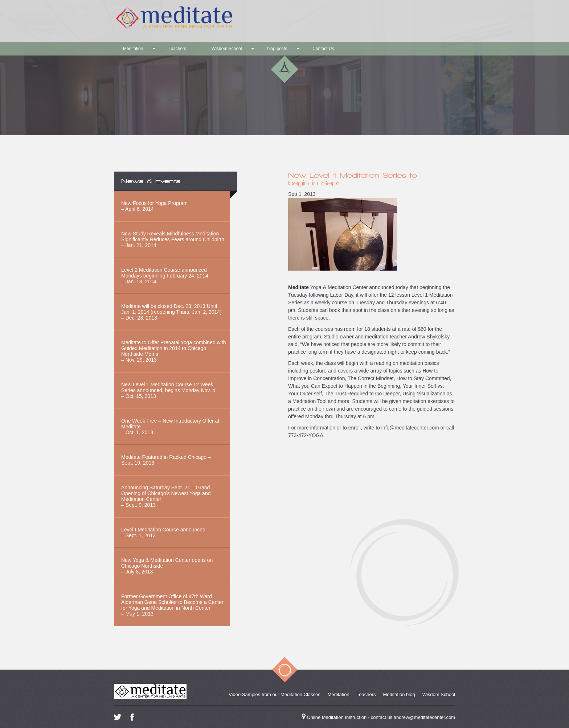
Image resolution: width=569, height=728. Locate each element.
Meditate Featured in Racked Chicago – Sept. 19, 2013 (166, 460)
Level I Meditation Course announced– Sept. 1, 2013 (163, 532)
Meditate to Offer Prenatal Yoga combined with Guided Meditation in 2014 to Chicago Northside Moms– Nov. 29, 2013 (173, 351)
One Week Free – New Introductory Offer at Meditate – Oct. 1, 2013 (170, 427)
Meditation (133, 49)
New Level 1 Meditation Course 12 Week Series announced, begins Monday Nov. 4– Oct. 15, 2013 (168, 390)
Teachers (177, 49)
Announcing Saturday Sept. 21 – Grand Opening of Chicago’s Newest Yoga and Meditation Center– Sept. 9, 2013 (166, 496)
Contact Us (323, 49)
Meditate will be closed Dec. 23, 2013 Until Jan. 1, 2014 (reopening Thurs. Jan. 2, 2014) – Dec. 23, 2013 (171, 312)
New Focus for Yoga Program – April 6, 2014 (154, 206)
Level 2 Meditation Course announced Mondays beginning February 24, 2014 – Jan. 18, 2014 (165, 276)
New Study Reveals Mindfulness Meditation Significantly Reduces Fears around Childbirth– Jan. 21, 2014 (173, 239)
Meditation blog (399, 694)
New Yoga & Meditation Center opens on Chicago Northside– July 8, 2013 (167, 566)
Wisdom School (227, 49)
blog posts (277, 49)
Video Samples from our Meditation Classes (275, 694)
